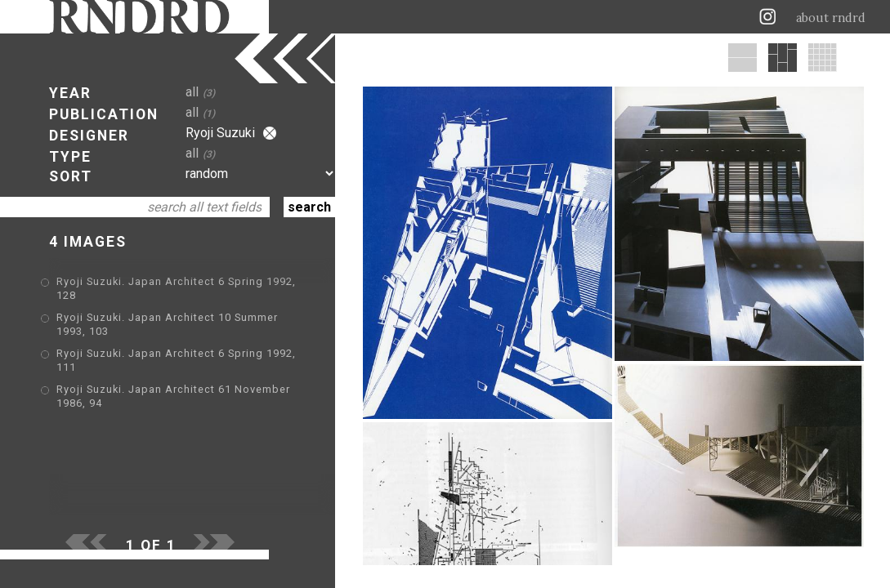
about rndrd (831, 18)
